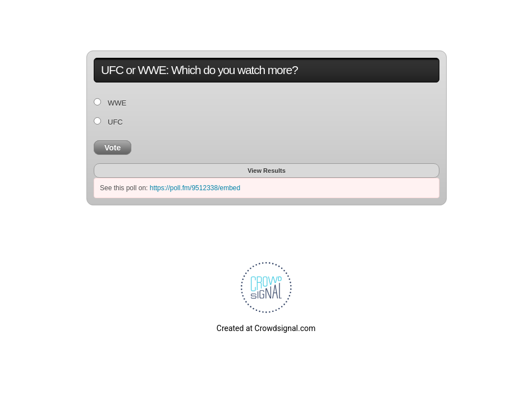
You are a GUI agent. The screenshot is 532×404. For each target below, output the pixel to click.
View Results (267, 171)
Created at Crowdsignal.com (266, 328)
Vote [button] (113, 148)
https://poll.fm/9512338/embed (195, 188)
